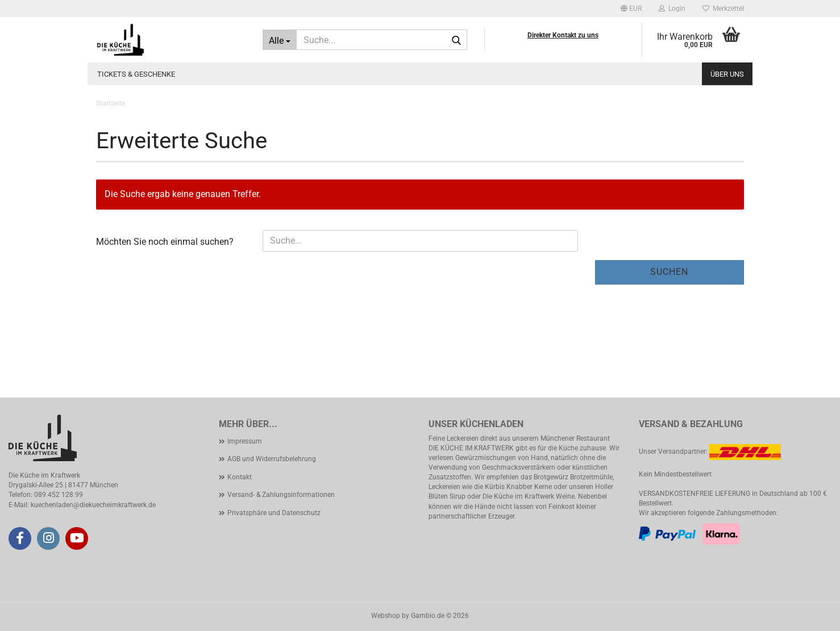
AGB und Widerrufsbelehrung (272, 459)
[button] (631, 9)
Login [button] (672, 9)
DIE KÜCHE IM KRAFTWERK (471, 448)
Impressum (245, 441)
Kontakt (240, 477)
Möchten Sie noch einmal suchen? (165, 242)
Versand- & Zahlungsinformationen (281, 495)
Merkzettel (723, 9)
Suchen (669, 272)
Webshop (386, 616)
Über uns (727, 74)
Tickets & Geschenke (136, 74)
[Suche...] (280, 40)
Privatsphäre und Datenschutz (274, 513)
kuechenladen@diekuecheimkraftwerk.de (93, 505)
